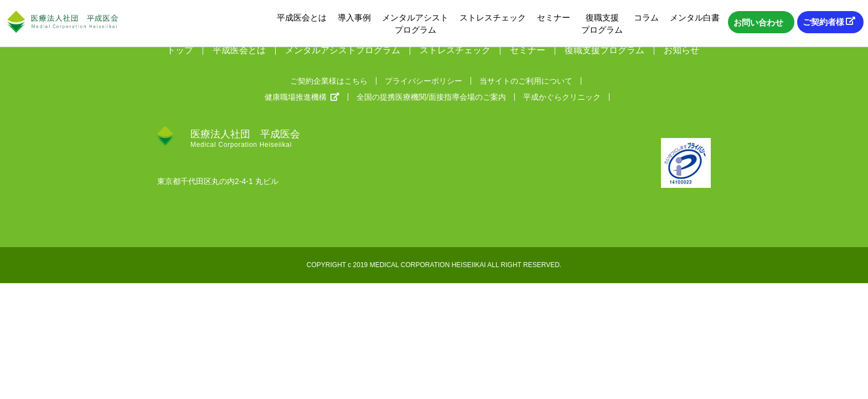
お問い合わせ (758, 22)
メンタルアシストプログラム (415, 24)
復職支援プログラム (602, 24)
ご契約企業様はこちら (329, 81)
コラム (646, 17)
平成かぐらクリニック (562, 97)
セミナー (554, 17)
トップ (180, 50)
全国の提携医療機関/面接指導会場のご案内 (431, 97)
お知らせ (681, 50)
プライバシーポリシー (423, 81)
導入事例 (354, 17)
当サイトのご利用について (526, 81)
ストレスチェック (493, 17)
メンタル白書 (695, 17)
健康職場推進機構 (302, 97)
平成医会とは (302, 17)
